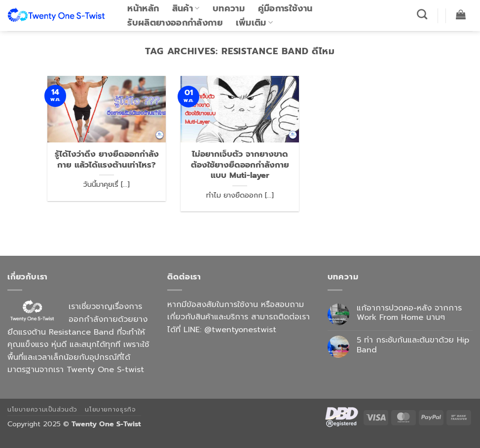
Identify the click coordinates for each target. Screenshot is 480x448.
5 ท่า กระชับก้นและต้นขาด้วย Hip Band (413, 345)
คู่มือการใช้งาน (285, 8)
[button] (461, 14)
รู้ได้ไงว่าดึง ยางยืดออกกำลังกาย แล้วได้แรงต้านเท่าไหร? (107, 159)
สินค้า (186, 8)
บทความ (229, 8)
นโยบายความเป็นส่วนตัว (42, 410)
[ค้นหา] (422, 14)
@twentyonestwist (240, 330)
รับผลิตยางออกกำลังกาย (175, 23)
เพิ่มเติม (255, 23)
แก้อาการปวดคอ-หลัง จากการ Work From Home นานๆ (409, 313)
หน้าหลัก (143, 8)
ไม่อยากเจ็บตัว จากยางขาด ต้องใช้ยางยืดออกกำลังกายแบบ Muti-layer (240, 165)
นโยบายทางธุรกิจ (110, 410)
